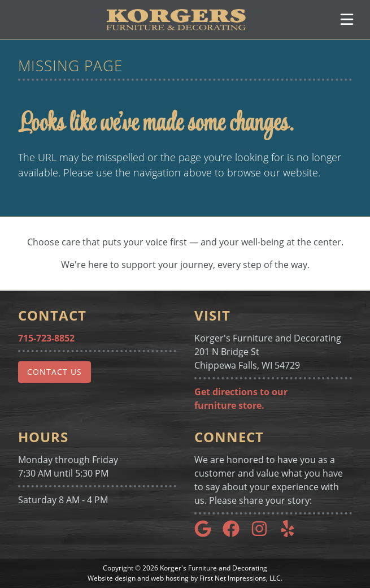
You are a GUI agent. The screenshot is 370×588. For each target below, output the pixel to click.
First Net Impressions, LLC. (241, 578)
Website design (112, 578)
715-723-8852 (46, 338)
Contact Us (55, 372)
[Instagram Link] (264, 534)
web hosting (170, 578)
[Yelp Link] (292, 534)
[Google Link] (207, 534)
